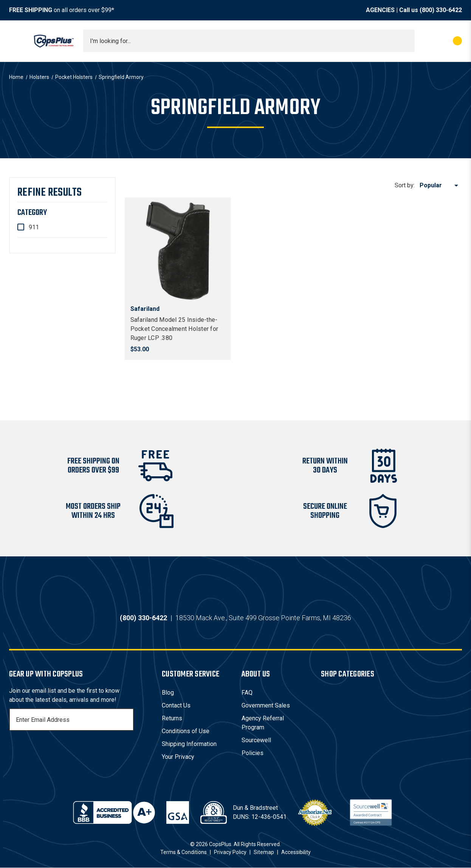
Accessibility (296, 853)
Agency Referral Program (263, 723)
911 (34, 227)
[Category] (62, 213)
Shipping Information (189, 744)
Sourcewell (256, 741)
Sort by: (405, 185)
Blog (168, 693)
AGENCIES (380, 10)
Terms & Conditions (184, 853)
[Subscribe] (127, 720)
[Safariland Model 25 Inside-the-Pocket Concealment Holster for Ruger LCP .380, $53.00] (178, 251)
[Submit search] (406, 41)
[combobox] (249, 41)
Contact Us (176, 706)
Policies (253, 753)
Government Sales (266, 706)
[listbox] (440, 185)
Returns (172, 719)
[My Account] (424, 41)
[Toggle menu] (16, 41)
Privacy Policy (230, 853)
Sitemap (264, 853)
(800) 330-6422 (441, 10)
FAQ (247, 693)
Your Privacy (178, 757)
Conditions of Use (186, 731)
